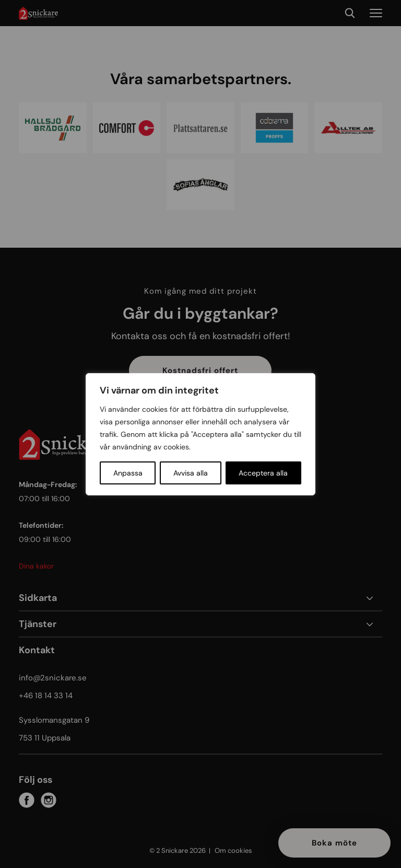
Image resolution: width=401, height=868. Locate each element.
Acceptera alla (263, 473)
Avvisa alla (191, 473)
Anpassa (128, 473)
